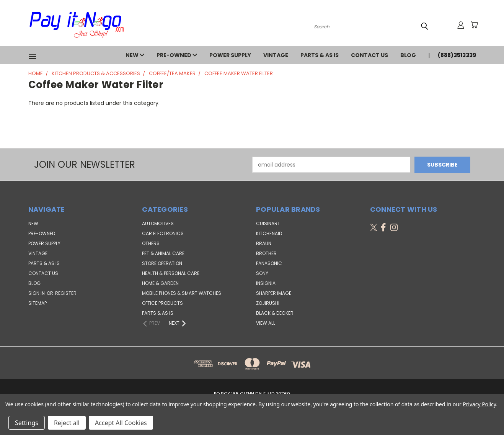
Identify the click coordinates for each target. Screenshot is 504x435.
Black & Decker (275, 313)
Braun (264, 243)
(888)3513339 (457, 55)
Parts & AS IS (158, 313)
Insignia (266, 283)
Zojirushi (268, 303)
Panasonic (269, 263)
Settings (27, 423)
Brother (266, 253)
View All (266, 323)
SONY (262, 273)
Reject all (67, 423)
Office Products (162, 303)
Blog (408, 55)
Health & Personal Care (171, 273)
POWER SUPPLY (230, 55)
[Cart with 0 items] (474, 25)
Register (66, 293)
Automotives (158, 223)
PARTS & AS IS (320, 55)
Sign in (37, 293)
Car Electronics (163, 233)
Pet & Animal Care (163, 253)
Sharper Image (274, 293)
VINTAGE (276, 55)
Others (151, 243)
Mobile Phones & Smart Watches (182, 293)
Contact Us (369, 55)
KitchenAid (269, 233)
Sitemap (38, 303)
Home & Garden (160, 283)
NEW (135, 55)
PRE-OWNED (177, 55)
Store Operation (162, 263)
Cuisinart (268, 223)
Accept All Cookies (121, 423)
